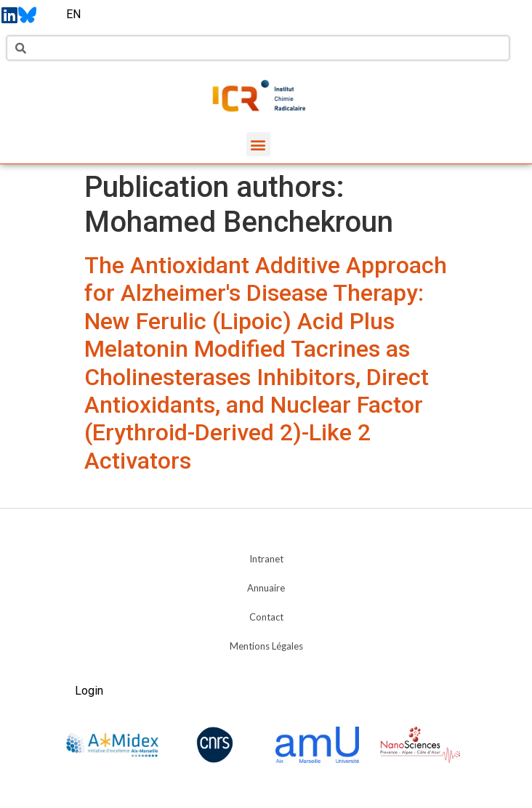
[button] (258, 144)
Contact (266, 617)
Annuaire (266, 588)
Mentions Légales (266, 646)
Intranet (266, 559)
